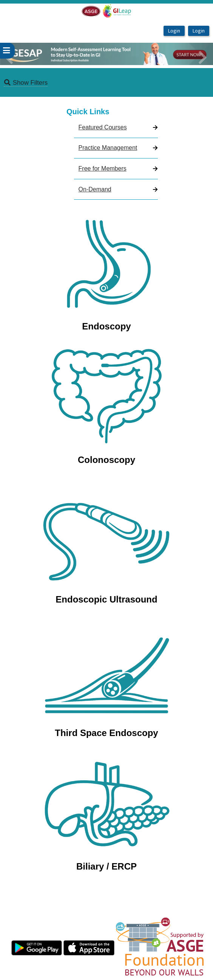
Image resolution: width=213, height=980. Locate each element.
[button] (16, 54)
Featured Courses (103, 127)
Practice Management (108, 148)
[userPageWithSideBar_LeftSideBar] (7, 51)
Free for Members (103, 169)
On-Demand (95, 189)
